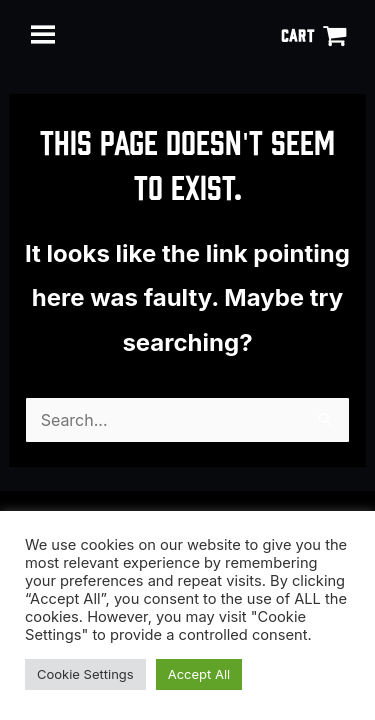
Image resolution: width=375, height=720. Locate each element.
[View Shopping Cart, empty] (313, 35)
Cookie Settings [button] (85, 674)
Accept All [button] (199, 674)
